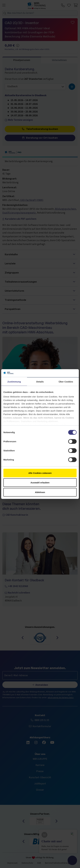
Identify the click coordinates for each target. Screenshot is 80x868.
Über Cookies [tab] (66, 381)
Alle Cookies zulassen (40, 473)
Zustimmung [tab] (14, 381)
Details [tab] (40, 381)
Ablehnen (40, 492)
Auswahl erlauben (40, 483)
